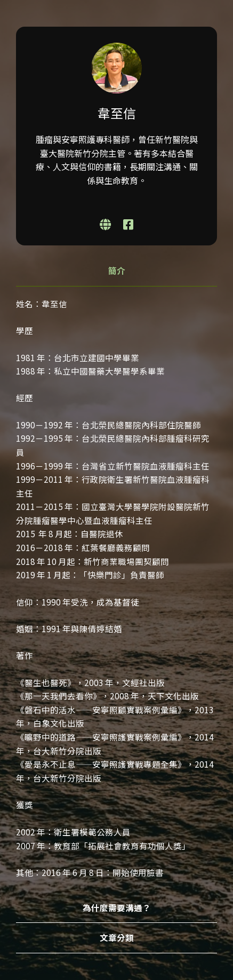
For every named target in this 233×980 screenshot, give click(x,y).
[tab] (116, 271)
